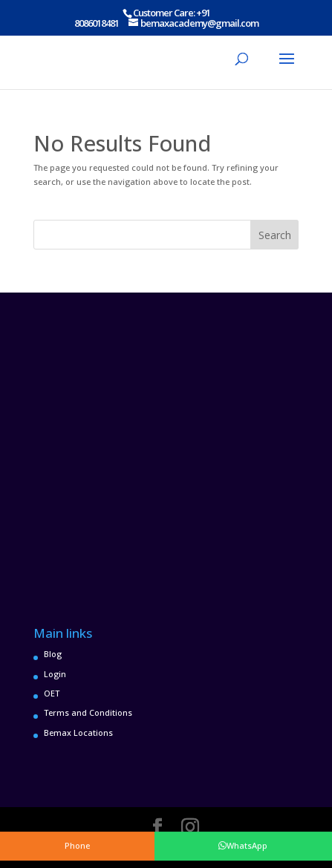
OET (52, 693)
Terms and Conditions (88, 712)
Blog (53, 654)
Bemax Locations (78, 732)
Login (55, 674)
